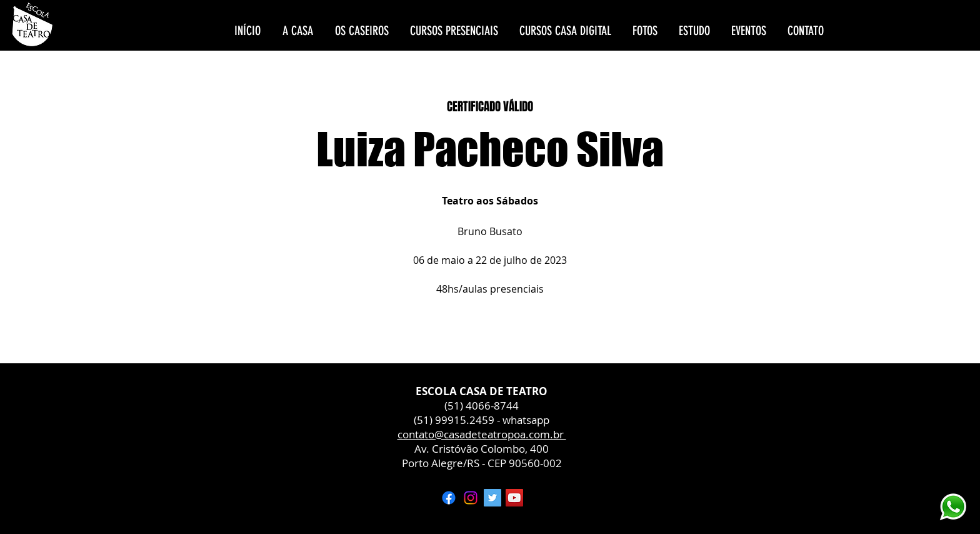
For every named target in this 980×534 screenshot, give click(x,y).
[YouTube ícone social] (514, 498)
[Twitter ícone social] (492, 498)
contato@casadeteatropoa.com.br (482, 434)
